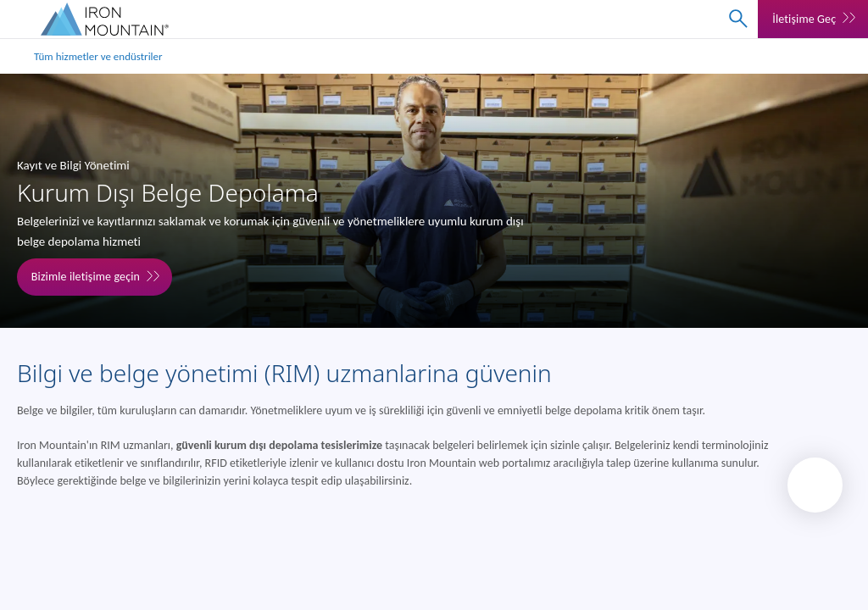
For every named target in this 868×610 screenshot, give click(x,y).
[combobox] (738, 19)
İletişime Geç (804, 19)
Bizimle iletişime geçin (86, 277)
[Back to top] (815, 485)
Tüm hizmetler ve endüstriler (98, 56)
